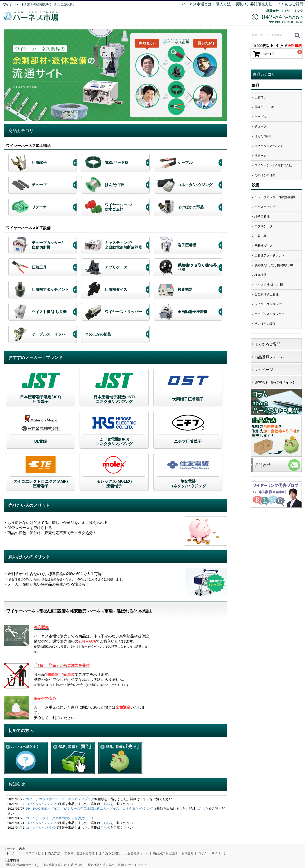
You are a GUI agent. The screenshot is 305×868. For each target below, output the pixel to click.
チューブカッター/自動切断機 (275, 197)
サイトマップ (137, 865)
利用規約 (77, 865)
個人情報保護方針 (55, 865)
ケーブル (260, 117)
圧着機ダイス (263, 246)
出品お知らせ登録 (165, 853)
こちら (145, 799)
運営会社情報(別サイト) (274, 382)
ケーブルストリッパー (270, 314)
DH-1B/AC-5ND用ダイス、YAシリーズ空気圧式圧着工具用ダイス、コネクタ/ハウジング (90, 808)
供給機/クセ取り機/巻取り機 (274, 265)
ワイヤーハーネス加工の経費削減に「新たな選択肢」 (39, 4)
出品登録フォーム (269, 357)
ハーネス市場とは (197, 4)
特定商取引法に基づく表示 (106, 865)
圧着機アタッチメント (270, 255)
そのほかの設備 (265, 324)
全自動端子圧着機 (266, 294)
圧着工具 (260, 236)
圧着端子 (260, 97)
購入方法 (223, 4)
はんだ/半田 (263, 136)
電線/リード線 (264, 107)
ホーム (11, 853)
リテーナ (260, 156)
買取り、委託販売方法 (80, 853)
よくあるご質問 (290, 4)
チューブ (260, 126)
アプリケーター (265, 226)
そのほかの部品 (265, 175)
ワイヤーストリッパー (270, 304)
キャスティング (265, 207)
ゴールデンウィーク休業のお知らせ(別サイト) (59, 818)
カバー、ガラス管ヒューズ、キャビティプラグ (60, 799)
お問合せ (188, 853)
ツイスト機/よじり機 (269, 285)
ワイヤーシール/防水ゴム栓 (273, 165)
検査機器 (260, 275)
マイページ (264, 370)
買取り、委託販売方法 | (256, 4)
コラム (203, 853)
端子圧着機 (262, 217)
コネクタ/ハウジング (41, 804)
